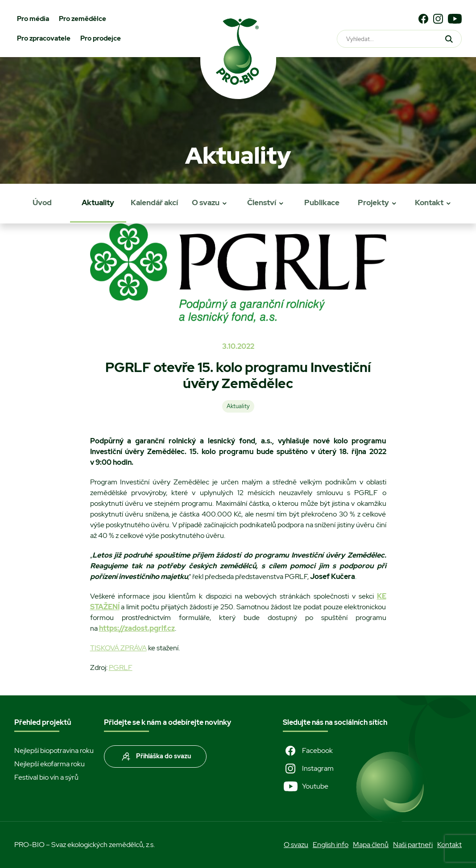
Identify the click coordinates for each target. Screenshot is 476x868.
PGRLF (121, 668)
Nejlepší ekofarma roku (50, 764)
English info (331, 845)
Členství (262, 203)
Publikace (322, 203)
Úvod (42, 203)
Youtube (306, 786)
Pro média (33, 19)
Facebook (308, 751)
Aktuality (98, 203)
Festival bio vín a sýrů (46, 777)
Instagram (308, 769)
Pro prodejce (101, 38)
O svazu (206, 203)
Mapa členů (371, 845)
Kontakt (429, 203)
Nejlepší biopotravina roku (54, 750)
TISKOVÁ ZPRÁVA (118, 648)
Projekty (373, 203)
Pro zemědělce (83, 19)
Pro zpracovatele (44, 38)
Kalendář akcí (154, 203)
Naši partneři (413, 845)
